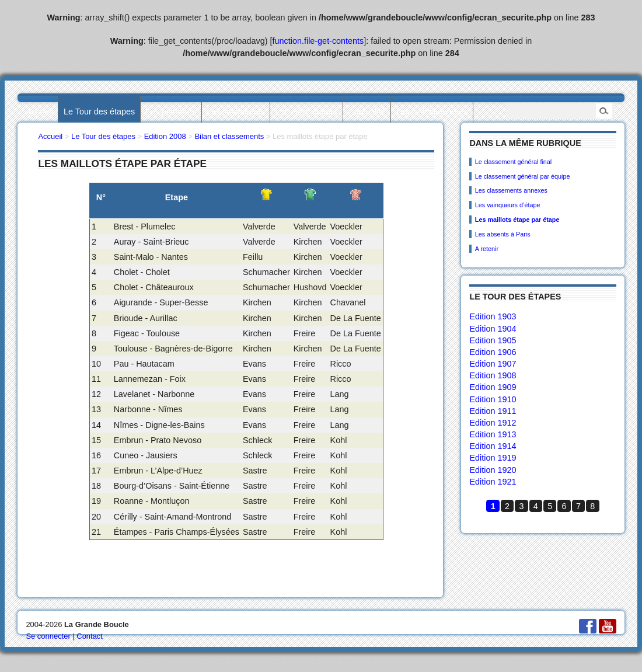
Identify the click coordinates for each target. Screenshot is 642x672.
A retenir (487, 249)
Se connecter (48, 636)
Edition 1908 (493, 375)
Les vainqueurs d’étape (508, 205)
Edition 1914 (493, 446)
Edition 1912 (493, 423)
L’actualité (367, 112)
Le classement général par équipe (523, 176)
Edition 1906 (493, 352)
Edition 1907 (493, 364)
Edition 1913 (493, 434)
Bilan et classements (229, 136)
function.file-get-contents (318, 41)
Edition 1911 (493, 411)
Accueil (39, 112)
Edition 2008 (165, 136)
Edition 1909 (493, 387)
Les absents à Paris (503, 234)
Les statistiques (235, 112)
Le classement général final (513, 162)
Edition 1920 (493, 470)
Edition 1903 (493, 316)
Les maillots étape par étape (517, 220)
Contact (90, 636)
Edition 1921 (493, 482)
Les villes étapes (306, 112)
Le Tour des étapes (99, 112)
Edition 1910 (493, 399)
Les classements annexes (511, 190)
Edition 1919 (493, 458)
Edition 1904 (493, 329)
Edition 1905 (493, 340)
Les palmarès (171, 112)
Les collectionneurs (432, 112)
